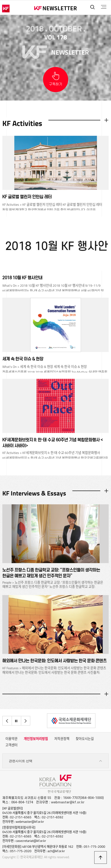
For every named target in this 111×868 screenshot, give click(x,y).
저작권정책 (62, 739)
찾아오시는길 (85, 739)
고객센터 (11, 745)
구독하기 (56, 84)
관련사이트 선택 (56, 761)
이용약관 (11, 739)
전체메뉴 (104, 7)
